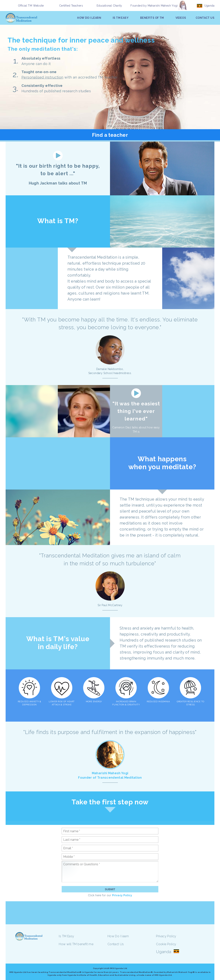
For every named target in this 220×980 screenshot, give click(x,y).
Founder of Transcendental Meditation (110, 778)
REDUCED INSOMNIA (158, 702)
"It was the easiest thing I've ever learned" (136, 411)
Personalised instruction (42, 77)
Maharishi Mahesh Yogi (163, 6)
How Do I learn (118, 936)
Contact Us (116, 944)
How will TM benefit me (76, 944)
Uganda (209, 6)
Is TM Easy (66, 936)
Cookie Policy (166, 944)
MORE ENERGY (94, 702)
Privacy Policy (122, 895)
